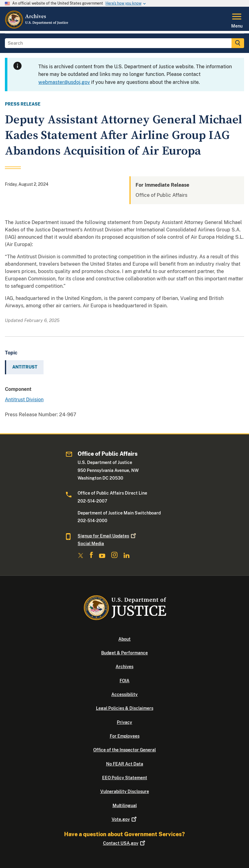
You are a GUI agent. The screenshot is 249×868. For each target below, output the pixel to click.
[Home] (37, 27)
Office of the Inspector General (124, 750)
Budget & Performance (124, 653)
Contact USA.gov (125, 843)
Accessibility (124, 694)
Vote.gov (125, 819)
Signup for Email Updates (107, 536)
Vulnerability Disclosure (125, 791)
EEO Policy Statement (125, 778)
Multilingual (125, 806)
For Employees (125, 736)
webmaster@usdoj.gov (64, 82)
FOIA (124, 681)
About (124, 639)
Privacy (124, 722)
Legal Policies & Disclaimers (125, 708)
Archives (124, 667)
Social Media (91, 544)
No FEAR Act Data (125, 764)
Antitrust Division (24, 400)
